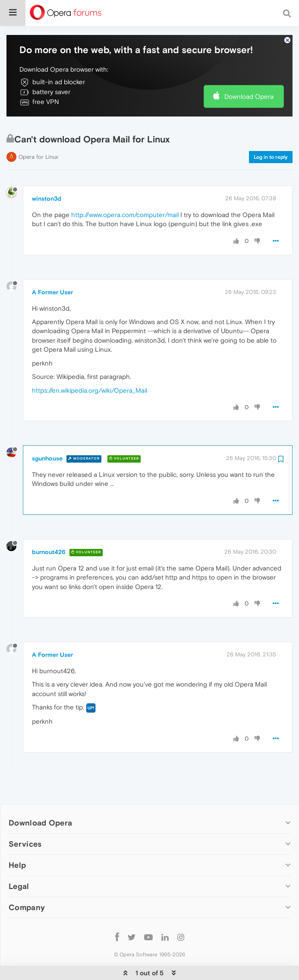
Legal (19, 860)
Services (25, 818)
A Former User (52, 266)
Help (17, 839)
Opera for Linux (38, 131)
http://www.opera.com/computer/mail (125, 188)
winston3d (47, 172)
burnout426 (49, 526)
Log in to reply (271, 131)
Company (27, 881)
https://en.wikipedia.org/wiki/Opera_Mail (90, 364)
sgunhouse (47, 432)
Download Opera (249, 70)
